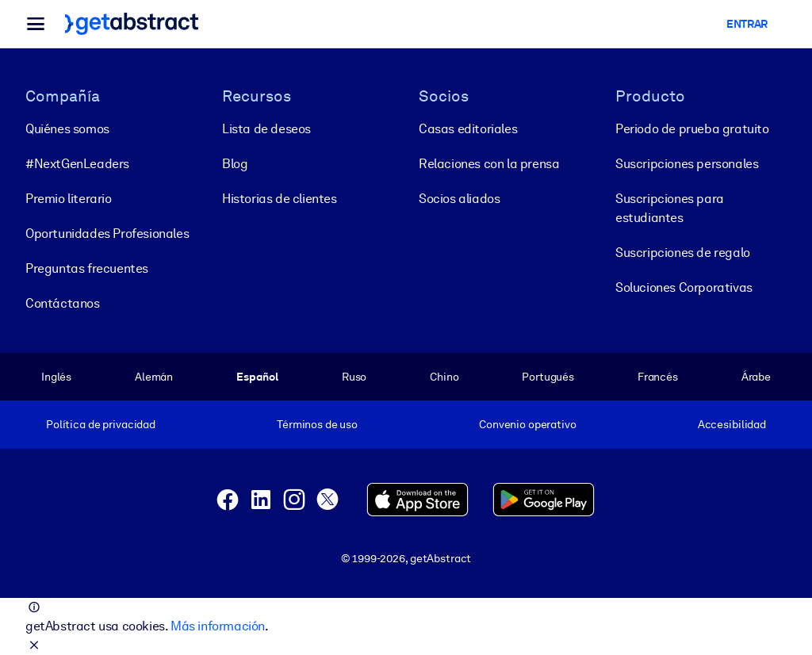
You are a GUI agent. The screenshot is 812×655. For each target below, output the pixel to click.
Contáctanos (63, 303)
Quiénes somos (67, 129)
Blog (235, 164)
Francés (658, 377)
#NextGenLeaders (77, 164)
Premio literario (69, 199)
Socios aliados (459, 199)
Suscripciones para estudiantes (670, 208)
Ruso (354, 377)
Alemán (154, 377)
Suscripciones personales (687, 164)
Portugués (548, 377)
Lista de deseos (266, 129)
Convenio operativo (528, 424)
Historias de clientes (280, 199)
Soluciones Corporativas (684, 287)
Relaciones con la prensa (489, 164)
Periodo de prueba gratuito (692, 129)
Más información (218, 626)
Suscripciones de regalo (683, 253)
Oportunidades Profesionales (107, 234)
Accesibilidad (732, 424)
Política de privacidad (101, 424)
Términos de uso (317, 424)
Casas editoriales (468, 129)
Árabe (756, 377)
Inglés (56, 377)
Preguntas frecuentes (87, 268)
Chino (444, 377)
